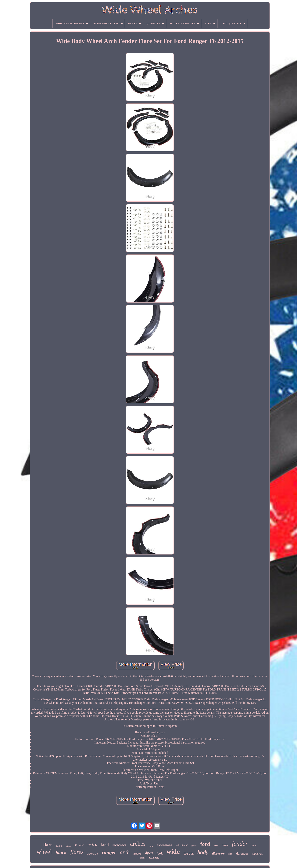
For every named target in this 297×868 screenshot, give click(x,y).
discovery (218, 854)
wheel (44, 852)
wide (173, 852)
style (151, 846)
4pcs (149, 853)
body (203, 852)
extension (93, 854)
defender (242, 853)
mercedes (119, 845)
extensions (165, 845)
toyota (189, 853)
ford (205, 844)
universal (258, 854)
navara (137, 854)
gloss (194, 846)
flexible (59, 846)
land (105, 845)
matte (143, 858)
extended (154, 858)
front (254, 846)
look (160, 853)
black (61, 853)
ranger (109, 852)
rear (216, 846)
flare (48, 845)
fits (230, 854)
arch (125, 852)
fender (240, 844)
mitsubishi (182, 845)
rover (79, 845)
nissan (69, 846)
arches (138, 844)
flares (77, 852)
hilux (225, 845)
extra (93, 844)
